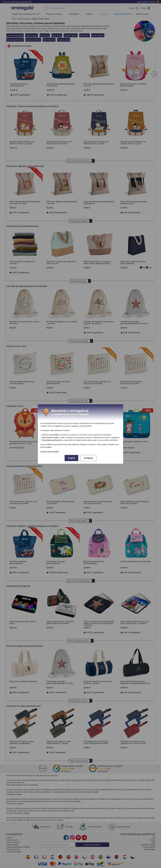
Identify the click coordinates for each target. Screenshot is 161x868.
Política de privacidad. (50, 452)
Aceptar (71, 458)
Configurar (88, 458)
